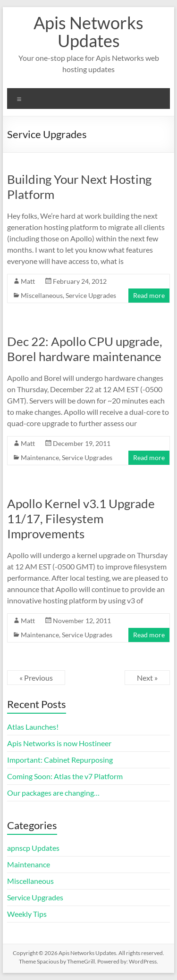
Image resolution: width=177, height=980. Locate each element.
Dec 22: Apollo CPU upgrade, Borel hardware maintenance (85, 349)
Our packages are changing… (53, 793)
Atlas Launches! (33, 727)
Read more (149, 295)
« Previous (36, 678)
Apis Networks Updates (88, 32)
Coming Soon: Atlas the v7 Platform (65, 776)
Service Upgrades (91, 295)
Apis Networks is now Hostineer (59, 743)
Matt (28, 281)
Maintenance (40, 457)
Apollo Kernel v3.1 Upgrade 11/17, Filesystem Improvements (81, 519)
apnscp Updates (33, 848)
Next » (147, 678)
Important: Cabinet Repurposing (60, 760)
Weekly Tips (27, 914)
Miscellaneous (42, 295)
